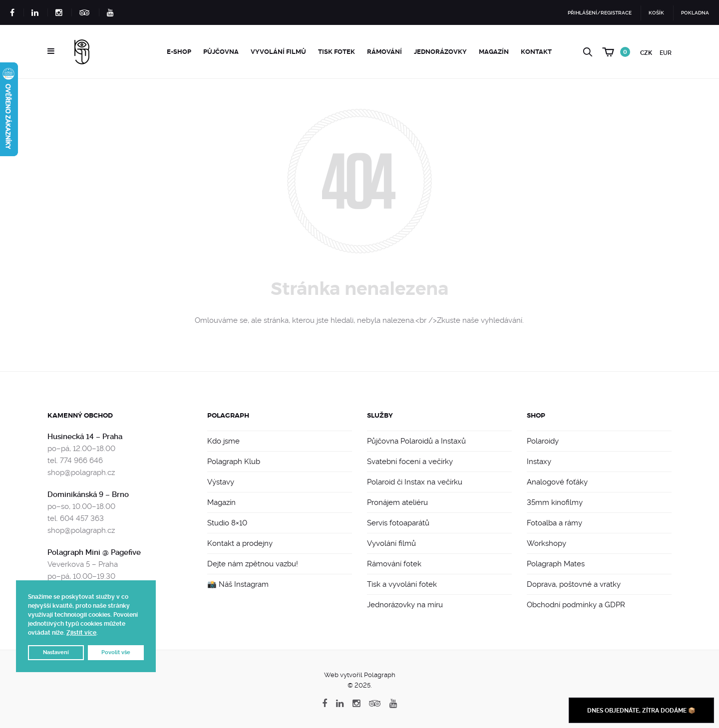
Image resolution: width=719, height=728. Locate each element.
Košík (656, 13)
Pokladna (695, 13)
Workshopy (546, 543)
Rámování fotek (394, 564)
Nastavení (56, 652)
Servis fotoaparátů (398, 523)
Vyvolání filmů (278, 52)
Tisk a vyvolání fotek (402, 584)
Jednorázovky (440, 52)
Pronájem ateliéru (397, 502)
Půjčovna (221, 52)
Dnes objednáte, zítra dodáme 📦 (641, 711)
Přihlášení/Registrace (600, 13)
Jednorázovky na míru (405, 605)
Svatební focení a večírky (410, 462)
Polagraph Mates (556, 564)
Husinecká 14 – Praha (85, 437)
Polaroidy (543, 441)
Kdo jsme (223, 441)
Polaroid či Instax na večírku (415, 482)
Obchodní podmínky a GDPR (576, 605)
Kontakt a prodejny (240, 543)
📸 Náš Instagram (238, 584)
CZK (646, 53)
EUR (666, 53)
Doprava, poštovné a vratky (574, 584)
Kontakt (536, 52)
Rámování (384, 52)
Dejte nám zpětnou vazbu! (253, 564)
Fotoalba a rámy (554, 523)
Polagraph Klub (234, 462)
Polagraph (228, 415)
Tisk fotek (337, 52)
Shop (536, 415)
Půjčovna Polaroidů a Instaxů (416, 441)
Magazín (494, 52)
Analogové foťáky (557, 482)
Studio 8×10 (227, 523)
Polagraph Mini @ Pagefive (94, 552)
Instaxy (539, 462)
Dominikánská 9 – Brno (88, 494)
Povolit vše (116, 652)
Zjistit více (81, 633)
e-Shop (179, 52)
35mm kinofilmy (555, 502)
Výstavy (221, 482)
